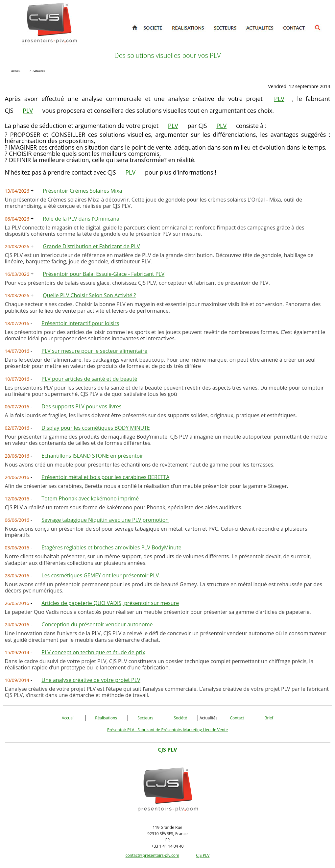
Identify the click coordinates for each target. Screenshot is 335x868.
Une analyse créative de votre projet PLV (91, 680)
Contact (237, 718)
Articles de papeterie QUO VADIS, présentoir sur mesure (110, 603)
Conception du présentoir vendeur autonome (97, 624)
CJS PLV (203, 855)
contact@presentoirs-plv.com (152, 855)
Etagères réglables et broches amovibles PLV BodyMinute (111, 547)
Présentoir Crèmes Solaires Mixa (82, 191)
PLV (279, 99)
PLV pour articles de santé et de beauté (89, 379)
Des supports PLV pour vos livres (81, 406)
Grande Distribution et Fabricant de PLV (91, 246)
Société (180, 718)
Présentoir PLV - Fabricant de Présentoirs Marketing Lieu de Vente (167, 730)
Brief (269, 718)
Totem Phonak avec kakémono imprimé (90, 498)
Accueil (68, 718)
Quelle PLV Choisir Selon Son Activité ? (89, 295)
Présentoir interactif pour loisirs (80, 323)
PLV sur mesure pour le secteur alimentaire (94, 351)
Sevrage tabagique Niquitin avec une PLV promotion (105, 520)
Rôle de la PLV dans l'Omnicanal (82, 219)
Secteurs (145, 718)
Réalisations (106, 718)
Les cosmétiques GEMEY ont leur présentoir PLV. (101, 575)
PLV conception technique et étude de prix (93, 652)
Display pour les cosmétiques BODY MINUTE (96, 428)
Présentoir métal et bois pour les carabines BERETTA (105, 477)
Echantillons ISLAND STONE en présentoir (92, 456)
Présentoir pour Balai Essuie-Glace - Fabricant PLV (104, 274)
